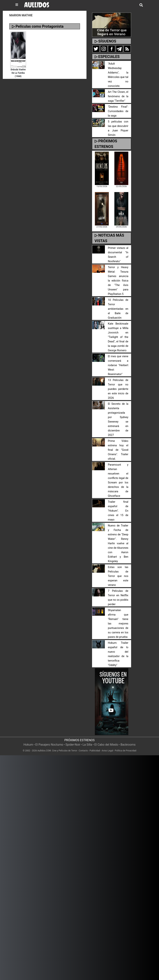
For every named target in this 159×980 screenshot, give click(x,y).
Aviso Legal (107, 751)
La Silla (87, 745)
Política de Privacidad (125, 751)
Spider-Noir (73, 745)
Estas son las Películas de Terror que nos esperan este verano (118, 576)
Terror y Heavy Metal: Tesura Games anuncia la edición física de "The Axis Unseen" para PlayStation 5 (118, 281)
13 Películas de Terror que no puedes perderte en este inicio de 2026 (118, 389)
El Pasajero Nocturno (49, 745)
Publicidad (95, 751)
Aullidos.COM (44, 751)
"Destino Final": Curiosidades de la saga (118, 111)
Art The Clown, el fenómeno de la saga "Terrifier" (118, 96)
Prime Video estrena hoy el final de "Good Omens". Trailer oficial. (118, 450)
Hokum (28, 745)
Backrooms (128, 745)
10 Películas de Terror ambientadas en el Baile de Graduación (118, 309)
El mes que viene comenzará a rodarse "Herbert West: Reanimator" (118, 365)
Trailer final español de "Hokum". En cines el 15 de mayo (118, 511)
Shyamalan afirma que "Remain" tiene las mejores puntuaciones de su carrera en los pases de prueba (118, 624)
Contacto (83, 751)
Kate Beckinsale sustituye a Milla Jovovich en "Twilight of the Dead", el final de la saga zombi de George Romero (118, 337)
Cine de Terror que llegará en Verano (112, 32)
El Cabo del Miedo (106, 745)
